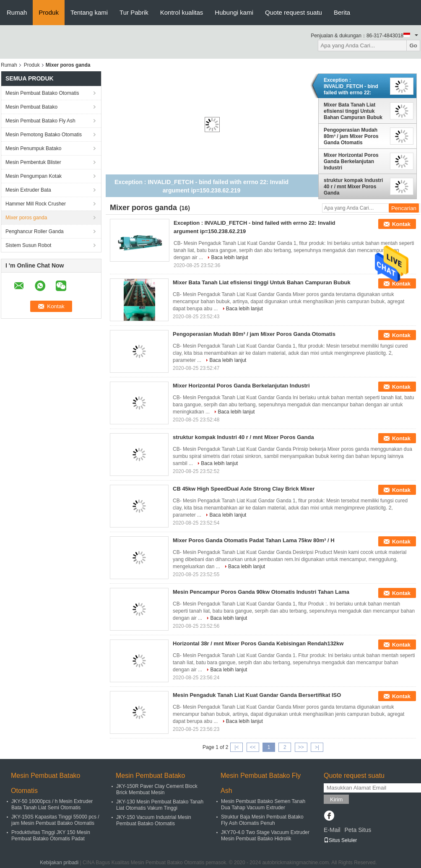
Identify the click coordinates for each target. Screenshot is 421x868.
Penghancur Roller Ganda (35, 231)
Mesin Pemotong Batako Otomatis (44, 135)
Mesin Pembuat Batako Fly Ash (40, 121)
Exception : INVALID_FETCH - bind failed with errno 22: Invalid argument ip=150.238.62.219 (351, 86)
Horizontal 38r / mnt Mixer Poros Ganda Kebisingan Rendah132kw (258, 643)
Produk (49, 12)
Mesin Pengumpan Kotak (34, 176)
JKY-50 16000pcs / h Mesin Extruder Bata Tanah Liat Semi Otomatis (52, 804)
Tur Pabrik (134, 12)
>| (317, 747)
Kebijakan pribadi (59, 863)
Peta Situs (358, 830)
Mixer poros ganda (26, 218)
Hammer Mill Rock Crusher (36, 204)
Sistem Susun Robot (28, 245)
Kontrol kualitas (182, 12)
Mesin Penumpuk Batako (33, 148)
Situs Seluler (340, 840)
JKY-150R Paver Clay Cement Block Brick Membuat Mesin (157, 789)
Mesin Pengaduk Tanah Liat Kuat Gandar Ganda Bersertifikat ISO (257, 695)
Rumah (17, 12)
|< (236, 747)
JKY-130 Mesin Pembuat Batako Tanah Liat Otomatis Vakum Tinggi (160, 805)
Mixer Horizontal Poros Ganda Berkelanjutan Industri (351, 161)
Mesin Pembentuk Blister (33, 162)
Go (413, 45)
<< (253, 747)
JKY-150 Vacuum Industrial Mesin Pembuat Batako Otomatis (154, 820)
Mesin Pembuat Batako (31, 107)
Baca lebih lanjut (229, 257)
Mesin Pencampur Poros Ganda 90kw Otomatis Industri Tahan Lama (261, 592)
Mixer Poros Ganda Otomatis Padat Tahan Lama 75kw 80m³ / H (254, 540)
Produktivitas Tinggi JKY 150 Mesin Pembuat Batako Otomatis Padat (51, 836)
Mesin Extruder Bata (28, 190)
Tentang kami (89, 12)
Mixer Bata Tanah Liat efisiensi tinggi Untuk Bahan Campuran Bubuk (353, 111)
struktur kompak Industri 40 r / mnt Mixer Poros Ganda (353, 187)
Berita (342, 12)
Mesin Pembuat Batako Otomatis (42, 93)
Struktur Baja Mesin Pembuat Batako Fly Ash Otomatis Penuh (262, 820)
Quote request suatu (294, 12)
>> (301, 747)
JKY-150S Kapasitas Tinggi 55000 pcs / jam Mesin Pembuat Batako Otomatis (55, 820)
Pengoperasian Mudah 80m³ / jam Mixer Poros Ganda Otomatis (351, 136)
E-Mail (332, 830)
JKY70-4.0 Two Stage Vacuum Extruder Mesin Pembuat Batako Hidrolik (265, 836)
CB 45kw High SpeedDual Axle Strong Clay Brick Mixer (244, 489)
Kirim (336, 799)
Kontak (401, 224)
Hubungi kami (234, 12)
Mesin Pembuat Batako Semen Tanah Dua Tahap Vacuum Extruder (263, 804)
